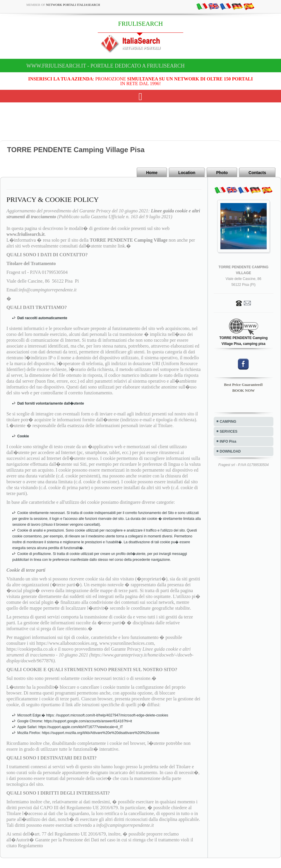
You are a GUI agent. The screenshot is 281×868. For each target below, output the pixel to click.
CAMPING (228, 422)
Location (187, 173)
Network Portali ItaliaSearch (73, 5)
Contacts (257, 173)
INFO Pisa (228, 441)
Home (152, 173)
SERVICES (229, 432)
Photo (222, 173)
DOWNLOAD (230, 451)
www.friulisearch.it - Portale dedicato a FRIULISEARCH (106, 66)
